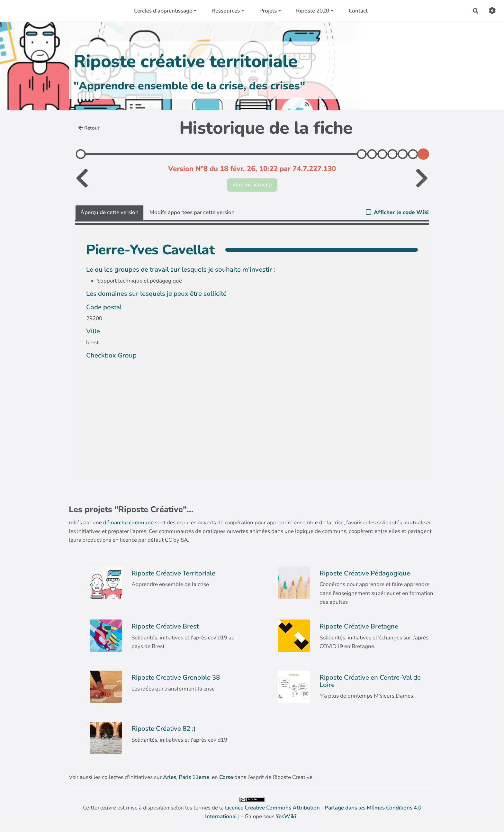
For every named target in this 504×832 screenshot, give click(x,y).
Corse (226, 777)
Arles (170, 777)
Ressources (228, 11)
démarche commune (128, 523)
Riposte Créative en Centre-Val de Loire (370, 681)
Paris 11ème (194, 777)
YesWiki (286, 816)
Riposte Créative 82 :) (164, 728)
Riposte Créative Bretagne (359, 626)
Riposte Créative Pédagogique (365, 573)
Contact (358, 11)
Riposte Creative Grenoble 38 (176, 677)
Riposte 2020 (315, 11)
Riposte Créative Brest (165, 626)
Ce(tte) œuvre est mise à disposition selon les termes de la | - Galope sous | (252, 809)
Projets (270, 11)
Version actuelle (252, 185)
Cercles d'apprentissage (165, 11)
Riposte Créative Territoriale (173, 573)
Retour (89, 128)
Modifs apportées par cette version (192, 212)
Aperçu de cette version (109, 212)
